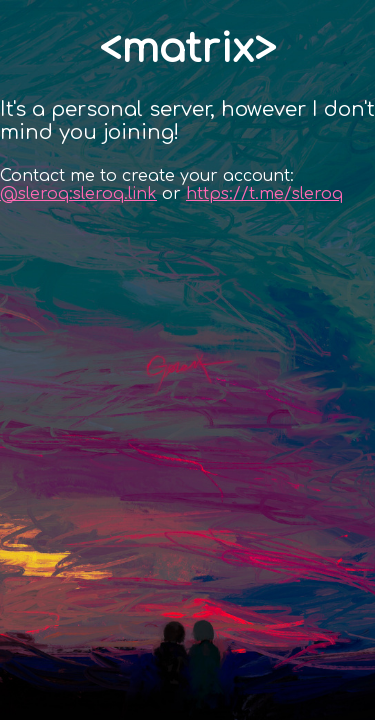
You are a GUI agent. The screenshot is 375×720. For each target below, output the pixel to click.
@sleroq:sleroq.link (78, 194)
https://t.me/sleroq (264, 194)
